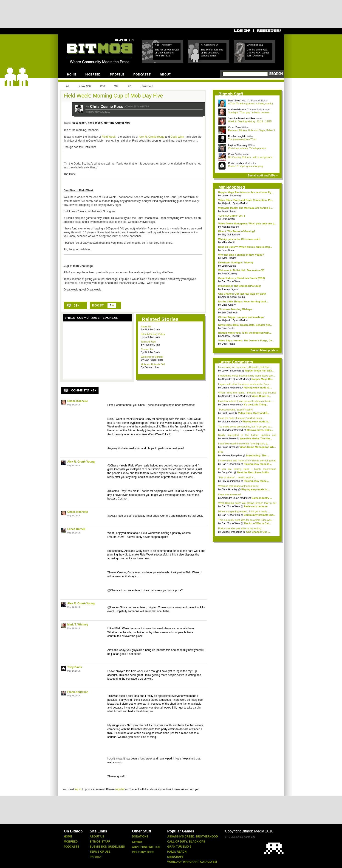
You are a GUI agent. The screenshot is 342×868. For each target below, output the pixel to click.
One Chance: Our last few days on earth (242, 294)
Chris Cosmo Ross (107, 107)
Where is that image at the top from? (239, 486)
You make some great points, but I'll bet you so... (245, 427)
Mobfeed (71, 842)
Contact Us (147, 349)
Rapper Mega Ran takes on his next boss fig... (246, 192)
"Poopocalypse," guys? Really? (236, 410)
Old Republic (209, 45)
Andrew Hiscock (237, 109)
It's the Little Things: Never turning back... (243, 301)
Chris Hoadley (236, 163)
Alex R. (152, 137)
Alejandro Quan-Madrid (235, 203)
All (68, 86)
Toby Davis (75, 667)
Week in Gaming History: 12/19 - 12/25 (250, 121)
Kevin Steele (229, 211)
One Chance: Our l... (258, 532)
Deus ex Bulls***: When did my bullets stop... (245, 247)
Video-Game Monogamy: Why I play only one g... (247, 223)
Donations (140, 837)
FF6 (220, 452)
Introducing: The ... (258, 455)
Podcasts (72, 847)
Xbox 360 (85, 86)
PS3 (103, 86)
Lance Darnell (76, 529)
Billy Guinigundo (231, 234)
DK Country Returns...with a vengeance (250, 157)
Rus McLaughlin (237, 136)
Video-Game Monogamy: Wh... (258, 447)
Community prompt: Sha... (260, 515)
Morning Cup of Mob (117, 123)
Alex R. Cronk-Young (81, 462)
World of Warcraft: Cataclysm (192, 862)
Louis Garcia (229, 266)
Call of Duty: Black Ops (186, 842)
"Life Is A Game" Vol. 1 (232, 216)
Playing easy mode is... (256, 421)
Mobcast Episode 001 (153, 364)
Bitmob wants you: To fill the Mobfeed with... (245, 333)
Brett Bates (228, 413)
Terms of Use (148, 342)
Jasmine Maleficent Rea (242, 118)
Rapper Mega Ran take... (259, 371)
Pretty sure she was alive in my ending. (240, 528)
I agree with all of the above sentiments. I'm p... (245, 384)
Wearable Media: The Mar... (256, 438)
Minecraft (175, 857)
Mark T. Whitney (78, 625)
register (120, 789)
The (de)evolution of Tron (242, 139)
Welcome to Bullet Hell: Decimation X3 (241, 270)
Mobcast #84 (255, 45)
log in (78, 789)
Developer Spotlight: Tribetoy (236, 262)
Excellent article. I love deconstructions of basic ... (246, 401)
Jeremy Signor (230, 289)
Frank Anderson (78, 692)
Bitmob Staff (100, 842)
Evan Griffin (228, 219)
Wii (116, 86)
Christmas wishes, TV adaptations (247, 148)
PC (130, 86)
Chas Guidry (235, 154)
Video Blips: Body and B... (254, 413)
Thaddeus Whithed (232, 430)
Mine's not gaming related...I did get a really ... (244, 511)
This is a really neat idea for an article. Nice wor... (246, 520)
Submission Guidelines (107, 847)
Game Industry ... (262, 498)
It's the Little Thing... (256, 405)
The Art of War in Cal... (257, 523)
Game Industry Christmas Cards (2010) (242, 278)
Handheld (147, 86)
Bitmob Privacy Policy (153, 334)
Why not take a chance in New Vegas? (241, 255)
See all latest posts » (264, 350)
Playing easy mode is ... (258, 388)
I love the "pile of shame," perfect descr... (241, 418)
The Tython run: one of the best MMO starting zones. (212, 53)
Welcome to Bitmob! (152, 357)
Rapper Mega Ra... (262, 379)
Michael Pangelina (232, 455)
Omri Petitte (228, 328)
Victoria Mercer (230, 421)
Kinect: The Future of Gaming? (237, 231)
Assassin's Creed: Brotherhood (192, 837)
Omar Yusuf (235, 127)
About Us (146, 327)
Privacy (96, 857)
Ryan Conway (229, 274)
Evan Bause (228, 250)
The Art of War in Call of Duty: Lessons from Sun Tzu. (167, 53)
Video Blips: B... (261, 396)
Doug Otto (227, 472)
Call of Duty (163, 45)
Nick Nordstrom (230, 227)
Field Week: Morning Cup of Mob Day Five (113, 96)
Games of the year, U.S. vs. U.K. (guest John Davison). (258, 53)
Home (68, 837)
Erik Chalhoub (230, 313)
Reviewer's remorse (256, 506)
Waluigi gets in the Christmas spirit (239, 239)
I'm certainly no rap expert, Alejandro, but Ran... (245, 367)
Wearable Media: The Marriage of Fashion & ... (246, 208)
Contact (137, 842)
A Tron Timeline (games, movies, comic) (250, 103)
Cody (177, 137)
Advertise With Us (146, 847)
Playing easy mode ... (256, 481)
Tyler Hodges (229, 258)
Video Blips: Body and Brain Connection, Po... (246, 200)
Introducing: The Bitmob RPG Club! (240, 286)
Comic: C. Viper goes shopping (245, 166)
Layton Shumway (238, 145)
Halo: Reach (177, 852)
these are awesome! (230, 494)
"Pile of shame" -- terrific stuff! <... (237, 477)
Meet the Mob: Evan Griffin (253, 472)
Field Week (95, 123)
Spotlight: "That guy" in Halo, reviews (249, 112)
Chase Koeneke (78, 401)
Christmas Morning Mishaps (235, 309)
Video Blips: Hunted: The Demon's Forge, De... (246, 341)
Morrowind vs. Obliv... (260, 430)
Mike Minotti (228, 242)
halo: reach (79, 123)
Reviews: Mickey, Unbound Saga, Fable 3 (251, 130)
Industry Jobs (143, 852)
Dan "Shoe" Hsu (237, 100)
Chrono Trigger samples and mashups (241, 317)
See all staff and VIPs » (263, 176)
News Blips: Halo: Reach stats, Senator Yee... (245, 325)
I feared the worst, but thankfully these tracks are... (246, 376)
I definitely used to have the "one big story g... (244, 444)
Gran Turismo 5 (179, 847)
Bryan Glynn (229, 447)
